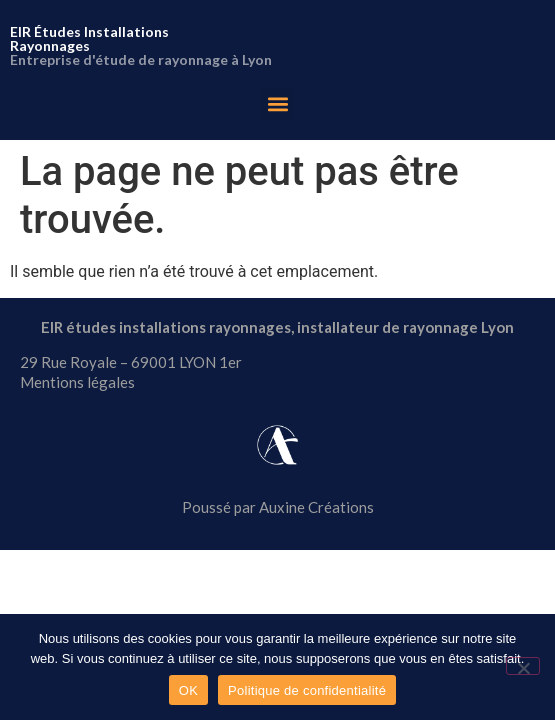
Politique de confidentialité (307, 690)
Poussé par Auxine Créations (278, 507)
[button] (277, 103)
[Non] (523, 666)
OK (188, 690)
